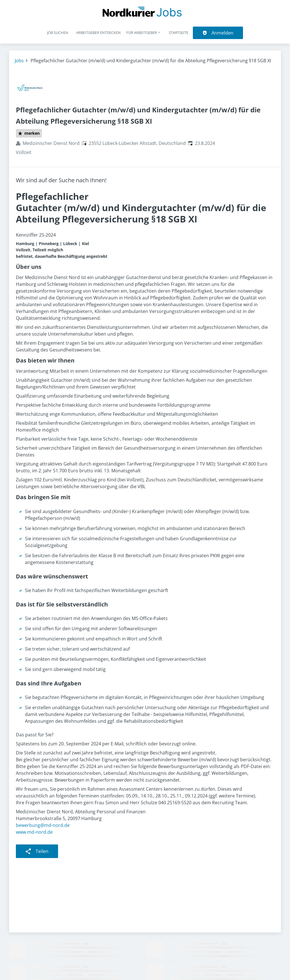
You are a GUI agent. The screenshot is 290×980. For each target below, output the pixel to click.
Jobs (19, 61)
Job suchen (58, 33)
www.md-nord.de (34, 832)
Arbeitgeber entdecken (98, 33)
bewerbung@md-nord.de (43, 825)
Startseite (179, 33)
